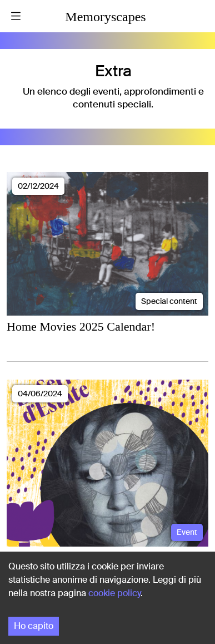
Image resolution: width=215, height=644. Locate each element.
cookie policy (114, 593)
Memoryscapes (105, 17)
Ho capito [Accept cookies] (34, 626)
